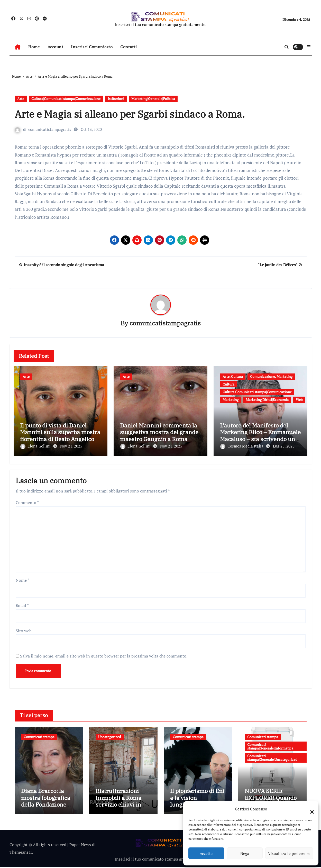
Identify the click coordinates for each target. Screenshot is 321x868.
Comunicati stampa (39, 736)
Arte (21, 99)
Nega (245, 853)
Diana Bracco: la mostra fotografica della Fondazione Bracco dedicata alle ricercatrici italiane (48, 805)
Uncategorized (110, 736)
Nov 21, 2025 (71, 446)
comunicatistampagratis (50, 129)
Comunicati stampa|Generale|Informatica (270, 745)
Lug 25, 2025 (284, 446)
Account (56, 47)
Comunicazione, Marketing (271, 377)
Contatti (129, 47)
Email (22, 604)
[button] (309, 809)
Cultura (228, 384)
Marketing (231, 400)
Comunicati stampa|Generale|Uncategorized (272, 757)
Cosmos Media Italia (242, 446)
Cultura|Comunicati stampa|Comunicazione (66, 99)
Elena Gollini (36, 446)
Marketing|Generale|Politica (153, 99)
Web (299, 400)
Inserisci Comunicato (92, 47)
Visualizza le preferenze (289, 853)
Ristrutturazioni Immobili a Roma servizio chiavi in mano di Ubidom (118, 802)
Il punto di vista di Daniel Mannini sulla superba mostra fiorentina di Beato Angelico (60, 432)
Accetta (206, 853)
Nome (22, 579)
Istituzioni (116, 99)
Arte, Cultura (233, 377)
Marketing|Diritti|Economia (267, 400)
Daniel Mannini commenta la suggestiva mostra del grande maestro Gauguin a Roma (159, 432)
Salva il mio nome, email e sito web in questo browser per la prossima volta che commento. (104, 655)
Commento (27, 501)
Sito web (24, 630)
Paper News (80, 846)
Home (34, 47)
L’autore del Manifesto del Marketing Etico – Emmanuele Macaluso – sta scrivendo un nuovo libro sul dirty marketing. (260, 439)
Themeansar (21, 853)
